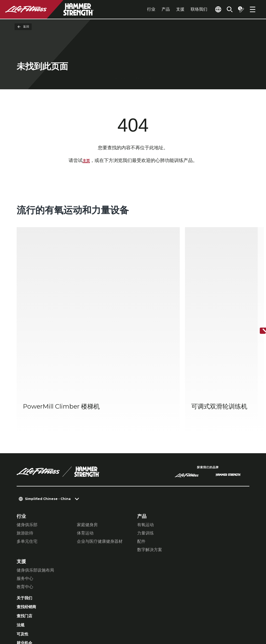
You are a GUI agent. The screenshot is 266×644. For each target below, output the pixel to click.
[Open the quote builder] (239, 9)
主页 (86, 161)
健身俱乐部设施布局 (35, 490)
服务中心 (25, 499)
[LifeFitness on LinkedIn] (162, 617)
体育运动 (85, 453)
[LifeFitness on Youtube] (237, 617)
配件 (141, 462)
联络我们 (187, 9)
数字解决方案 (150, 470)
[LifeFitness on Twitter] (218, 617)
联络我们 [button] (25, 613)
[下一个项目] (258, 292)
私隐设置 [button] (48, 613)
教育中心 (25, 507)
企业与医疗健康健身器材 (100, 462)
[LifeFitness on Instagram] (199, 617)
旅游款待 (25, 453)
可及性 (24, 559)
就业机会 (26, 569)
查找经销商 (28, 529)
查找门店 (26, 539)
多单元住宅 (27, 462)
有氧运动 (145, 445)
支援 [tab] (168, 9)
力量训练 (145, 453)
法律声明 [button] (98, 613)
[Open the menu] (252, 9)
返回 (23, 27)
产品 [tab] (154, 9)
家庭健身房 (87, 445)
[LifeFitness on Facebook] (181, 617)
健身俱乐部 (27, 445)
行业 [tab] (139, 9)
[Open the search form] (225, 9)
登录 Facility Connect (42, 579)
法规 (21, 549)
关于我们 (26, 519)
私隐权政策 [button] (73, 613)
